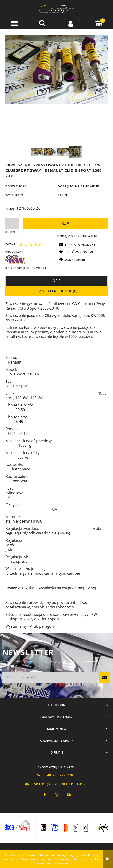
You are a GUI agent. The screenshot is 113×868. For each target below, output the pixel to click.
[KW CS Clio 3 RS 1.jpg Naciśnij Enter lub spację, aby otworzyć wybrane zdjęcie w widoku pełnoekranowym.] (56, 69)
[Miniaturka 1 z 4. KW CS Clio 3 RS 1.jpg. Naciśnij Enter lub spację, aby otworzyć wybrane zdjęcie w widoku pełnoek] (38, 152)
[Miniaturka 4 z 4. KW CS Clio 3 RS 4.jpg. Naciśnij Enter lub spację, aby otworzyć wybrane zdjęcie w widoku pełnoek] (75, 152)
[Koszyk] (99, 23)
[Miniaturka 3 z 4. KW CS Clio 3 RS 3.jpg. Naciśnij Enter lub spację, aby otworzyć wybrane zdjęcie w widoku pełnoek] (63, 152)
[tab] (56, 281)
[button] (14, 23)
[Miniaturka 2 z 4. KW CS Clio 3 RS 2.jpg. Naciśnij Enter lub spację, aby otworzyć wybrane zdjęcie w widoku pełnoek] (50, 152)
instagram (56, 795)
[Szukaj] (42, 23)
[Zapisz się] (105, 677)
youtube (69, 795)
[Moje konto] (71, 23)
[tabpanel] (56, 465)
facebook (44, 795)
